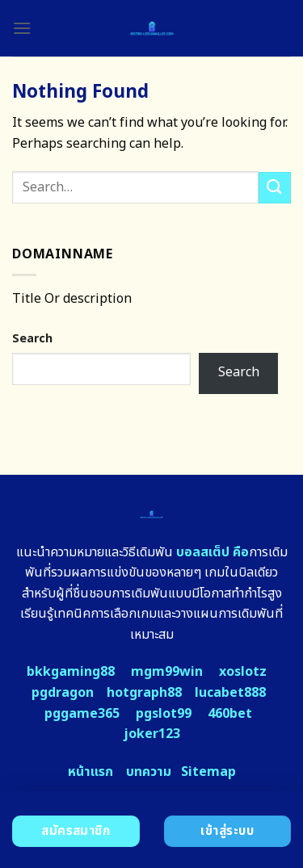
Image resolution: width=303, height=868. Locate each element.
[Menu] (22, 28)
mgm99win (167, 672)
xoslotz (243, 672)
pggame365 (82, 714)
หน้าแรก (90, 772)
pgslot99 (164, 714)
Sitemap (208, 772)
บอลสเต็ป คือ (213, 552)
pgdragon (63, 693)
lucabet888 (230, 693)
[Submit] (275, 188)
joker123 (152, 734)
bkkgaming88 (71, 672)
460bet (230, 714)
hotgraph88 (144, 693)
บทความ (149, 772)
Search (32, 339)
